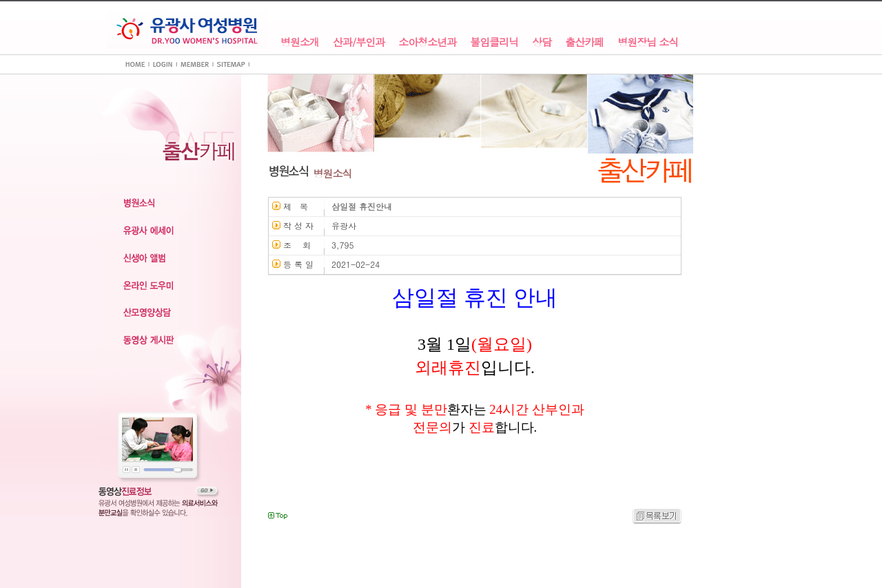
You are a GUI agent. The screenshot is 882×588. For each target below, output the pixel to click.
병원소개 (300, 42)
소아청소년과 (427, 42)
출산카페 (584, 42)
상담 (542, 42)
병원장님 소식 (648, 42)
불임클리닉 (494, 42)
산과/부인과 (359, 42)
